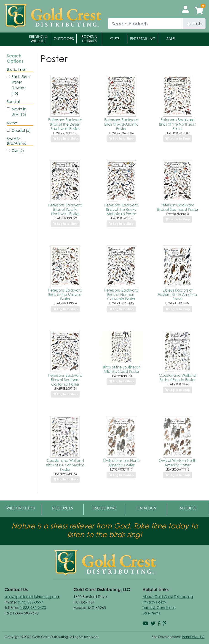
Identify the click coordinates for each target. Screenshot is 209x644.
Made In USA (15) (19, 112)
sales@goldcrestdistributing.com (32, 597)
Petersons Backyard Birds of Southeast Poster (178, 207)
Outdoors (64, 39)
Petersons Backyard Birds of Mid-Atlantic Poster (121, 124)
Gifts (115, 39)
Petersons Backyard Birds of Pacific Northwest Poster (65, 209)
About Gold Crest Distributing (168, 597)
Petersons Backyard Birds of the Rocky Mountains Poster (121, 209)
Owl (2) (18, 151)
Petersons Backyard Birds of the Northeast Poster (177, 124)
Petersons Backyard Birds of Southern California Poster (65, 380)
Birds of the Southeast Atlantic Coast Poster (121, 369)
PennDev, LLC (193, 637)
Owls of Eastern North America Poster (121, 463)
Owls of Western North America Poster (178, 463)
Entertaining (143, 39)
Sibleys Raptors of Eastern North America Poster (177, 295)
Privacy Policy (154, 602)
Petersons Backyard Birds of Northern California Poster (121, 295)
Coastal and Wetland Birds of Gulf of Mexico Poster (65, 465)
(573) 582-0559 (30, 602)
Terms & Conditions (159, 608)
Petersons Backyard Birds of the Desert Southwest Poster (65, 124)
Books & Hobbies (89, 39)
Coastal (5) (21, 130)
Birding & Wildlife (38, 39)
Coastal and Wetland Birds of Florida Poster (178, 377)
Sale (171, 39)
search (194, 23)
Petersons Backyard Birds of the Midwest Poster (65, 295)
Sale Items (151, 613)
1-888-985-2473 (32, 608)
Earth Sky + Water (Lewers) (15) (21, 85)
